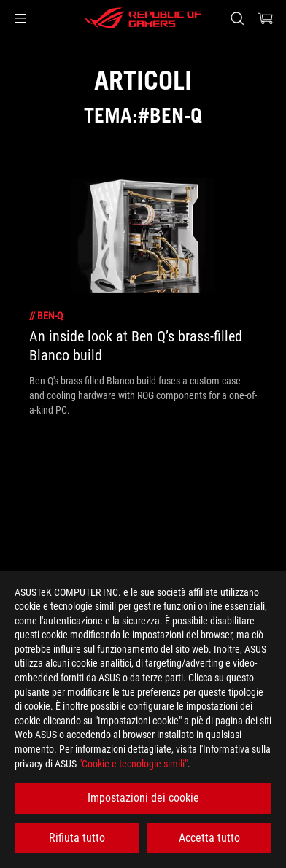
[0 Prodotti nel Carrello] (266, 18)
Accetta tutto (209, 838)
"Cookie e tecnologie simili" (133, 764)
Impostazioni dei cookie (143, 798)
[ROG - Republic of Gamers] (143, 18)
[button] (20, 18)
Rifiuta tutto (77, 838)
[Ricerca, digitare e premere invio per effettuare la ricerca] (237, 18)
